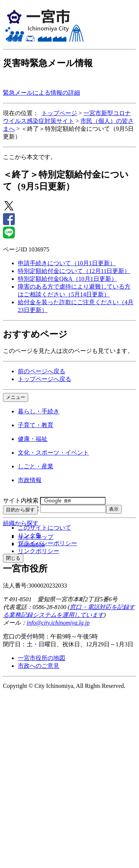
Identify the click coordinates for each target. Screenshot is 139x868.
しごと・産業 (36, 466)
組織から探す (21, 523)
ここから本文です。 (30, 157)
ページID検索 (21, 509)
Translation (31, 544)
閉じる (13, 558)
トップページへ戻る (44, 379)
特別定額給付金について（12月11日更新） (74, 271)
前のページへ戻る (42, 371)
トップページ (59, 113)
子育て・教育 (36, 425)
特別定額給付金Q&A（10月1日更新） (67, 279)
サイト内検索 (21, 500)
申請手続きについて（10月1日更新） (67, 263)
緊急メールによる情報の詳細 (42, 93)
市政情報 (30, 480)
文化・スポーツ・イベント (53, 453)
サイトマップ (36, 537)
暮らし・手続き (39, 411)
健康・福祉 (33, 439)
